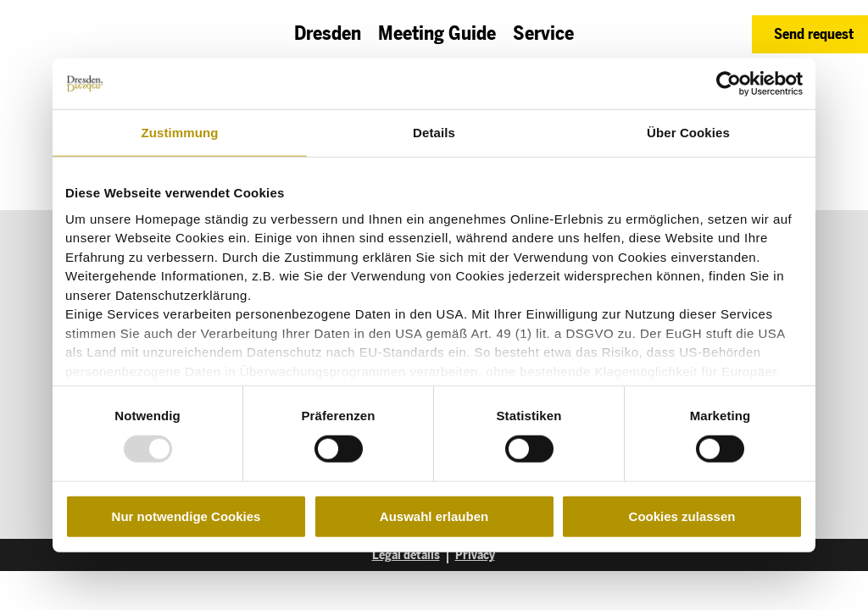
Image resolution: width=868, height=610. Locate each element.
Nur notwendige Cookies (186, 516)
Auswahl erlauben (434, 516)
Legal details (406, 555)
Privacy (475, 555)
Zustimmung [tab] (180, 133)
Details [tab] (434, 133)
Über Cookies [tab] (688, 133)
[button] (810, 34)
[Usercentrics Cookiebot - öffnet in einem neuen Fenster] (729, 84)
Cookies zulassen (682, 516)
